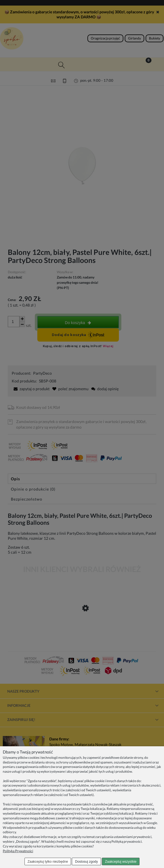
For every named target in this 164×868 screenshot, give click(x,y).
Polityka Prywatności (18, 851)
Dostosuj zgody (87, 862)
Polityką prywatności (127, 841)
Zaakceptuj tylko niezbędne (48, 862)
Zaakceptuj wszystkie (121, 862)
